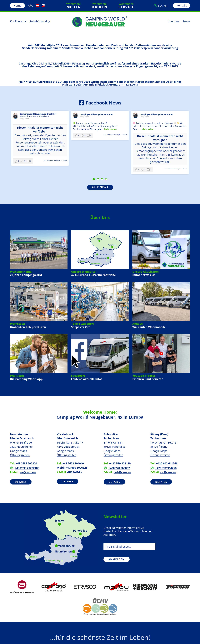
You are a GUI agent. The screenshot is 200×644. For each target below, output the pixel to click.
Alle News (100, 187)
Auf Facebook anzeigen (52, 160)
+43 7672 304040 (73, 463)
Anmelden (117, 559)
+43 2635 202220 (26, 463)
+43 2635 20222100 (25, 468)
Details (21, 482)
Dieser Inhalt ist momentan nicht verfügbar (40, 129)
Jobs (30, 6)
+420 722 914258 (163, 468)
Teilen (65, 160)
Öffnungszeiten (20, 455)
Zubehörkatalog (40, 21)
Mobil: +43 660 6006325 (72, 468)
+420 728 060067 (117, 468)
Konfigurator (18, 21)
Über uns (173, 21)
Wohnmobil (74, 6)
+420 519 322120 (120, 463)
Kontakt (182, 6)
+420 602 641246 (167, 463)
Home (17, 6)
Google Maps (18, 451)
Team (186, 21)
